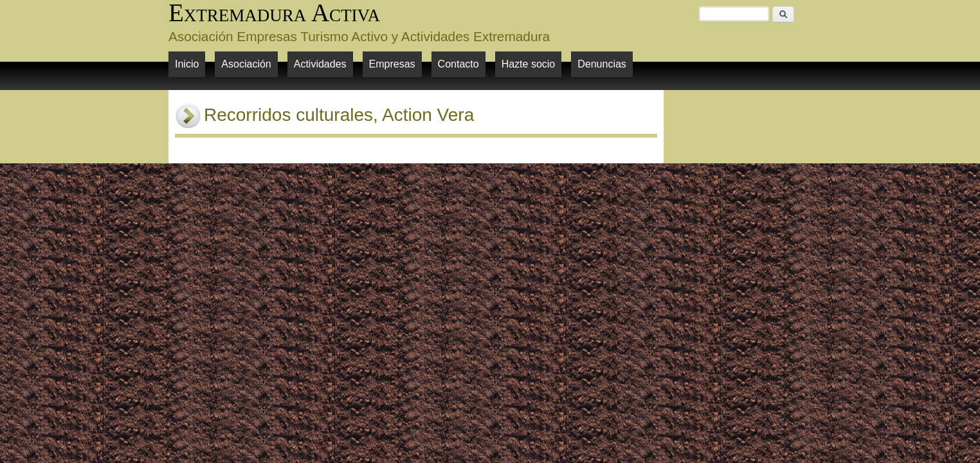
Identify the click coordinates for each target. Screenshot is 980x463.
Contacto (458, 64)
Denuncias (602, 64)
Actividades (320, 64)
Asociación (246, 64)
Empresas (392, 64)
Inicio (187, 64)
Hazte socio (529, 64)
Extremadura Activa (274, 13)
